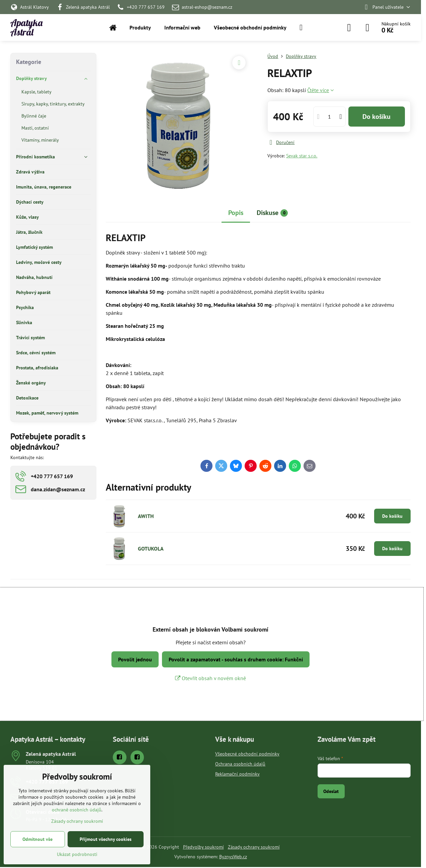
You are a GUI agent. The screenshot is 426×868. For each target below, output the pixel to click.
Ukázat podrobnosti (77, 854)
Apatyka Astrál (26, 27)
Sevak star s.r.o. (302, 156)
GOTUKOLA (151, 549)
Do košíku (376, 117)
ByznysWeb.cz (233, 857)
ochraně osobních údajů (77, 810)
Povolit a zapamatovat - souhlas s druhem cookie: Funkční (236, 659)
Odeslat (331, 791)
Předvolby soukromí (203, 847)
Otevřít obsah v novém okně (210, 678)
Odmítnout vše (37, 839)
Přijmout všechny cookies (106, 839)
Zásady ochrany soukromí (254, 847)
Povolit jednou (135, 659)
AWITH (146, 516)
